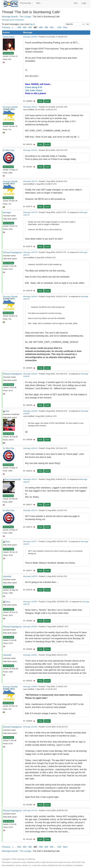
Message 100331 (30, 655)
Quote (47, 101)
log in (32, 24)
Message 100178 (30, 252)
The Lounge (25, 17)
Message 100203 (30, 296)
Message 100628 (30, 686)
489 (46, 27)
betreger (7, 212)
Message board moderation (13, 20)
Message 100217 (30, 479)
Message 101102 (30, 810)
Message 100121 (30, 107)
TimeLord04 (8, 37)
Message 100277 (30, 541)
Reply (40, 101)
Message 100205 (30, 374)
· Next (65, 27)
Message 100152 (30, 150)
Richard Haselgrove (12, 252)
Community (26, 3)
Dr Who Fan (9, 150)
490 (52, 27)
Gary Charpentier (13, 479)
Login (84, 3)
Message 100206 (30, 411)
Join (76, 3)
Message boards (10, 17)
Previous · (7, 27)
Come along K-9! (34, 87)
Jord (7, 411)
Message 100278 (30, 576)
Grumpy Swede (10, 107)
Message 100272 (30, 510)
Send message (8, 53)
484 (19, 27)
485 (25, 27)
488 (41, 27)
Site (39, 3)
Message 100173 (30, 181)
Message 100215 (30, 448)
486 (30, 27)
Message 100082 (30, 37)
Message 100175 (30, 212)
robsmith (7, 576)
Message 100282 (30, 602)
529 (59, 27)
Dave (7, 542)
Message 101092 (30, 727)
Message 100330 (30, 626)
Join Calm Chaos (34, 90)
